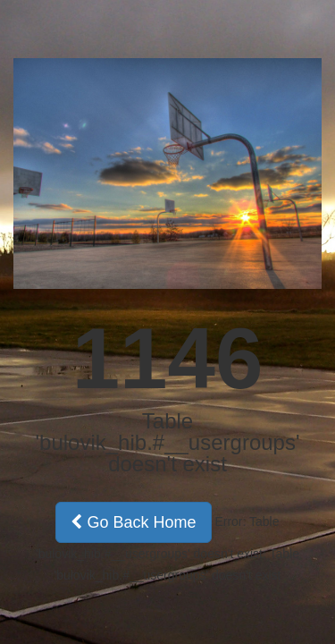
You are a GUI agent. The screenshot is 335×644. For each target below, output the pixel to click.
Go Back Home (133, 522)
